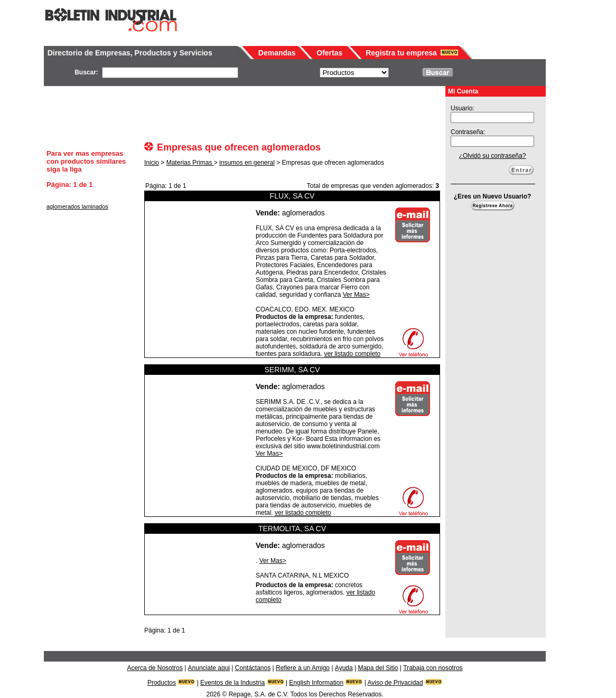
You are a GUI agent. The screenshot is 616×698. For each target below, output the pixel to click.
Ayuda (344, 668)
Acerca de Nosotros (155, 668)
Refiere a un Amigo (303, 668)
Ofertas (329, 53)
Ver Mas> (356, 295)
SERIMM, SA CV (292, 370)
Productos (162, 683)
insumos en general (247, 163)
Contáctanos (253, 668)
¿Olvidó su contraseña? (493, 156)
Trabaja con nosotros (433, 668)
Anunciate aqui (209, 668)
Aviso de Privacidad (395, 683)
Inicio (152, 163)
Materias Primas (190, 163)
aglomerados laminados (77, 206)
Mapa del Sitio (378, 668)
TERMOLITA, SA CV (292, 529)
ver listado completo (352, 354)
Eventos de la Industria (232, 683)
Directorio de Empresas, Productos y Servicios (130, 53)
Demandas (277, 53)
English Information (316, 683)
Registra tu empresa (401, 53)
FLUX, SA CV (292, 196)
